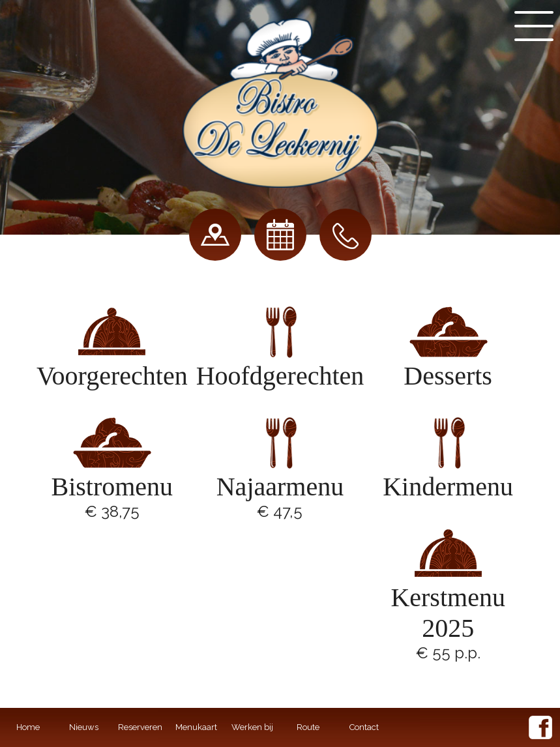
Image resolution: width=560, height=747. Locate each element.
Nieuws (84, 727)
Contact (364, 727)
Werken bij (252, 727)
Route (308, 727)
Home (28, 727)
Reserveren (140, 727)
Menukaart (196, 727)
